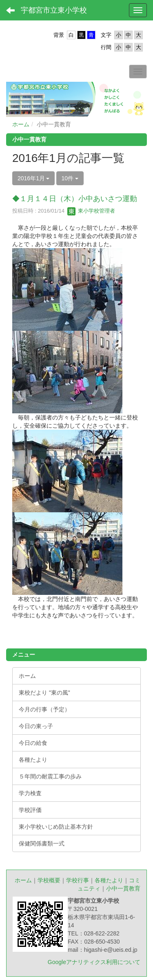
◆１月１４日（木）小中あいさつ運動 (75, 199)
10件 (70, 178)
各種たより (109, 880)
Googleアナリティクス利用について (94, 962)
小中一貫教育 (123, 888)
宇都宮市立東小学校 (54, 10)
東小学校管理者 (91, 211)
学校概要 (49, 880)
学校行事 (78, 880)
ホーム (21, 124)
